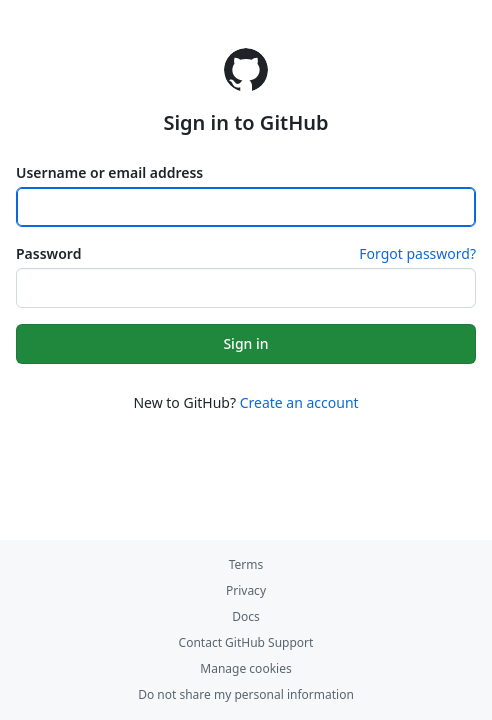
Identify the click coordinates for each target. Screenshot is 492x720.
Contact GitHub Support (246, 642)
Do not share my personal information (246, 694)
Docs (246, 616)
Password (48, 253)
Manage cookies (245, 668)
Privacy (246, 590)
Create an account (299, 402)
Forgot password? (417, 253)
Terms (246, 564)
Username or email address (109, 172)
